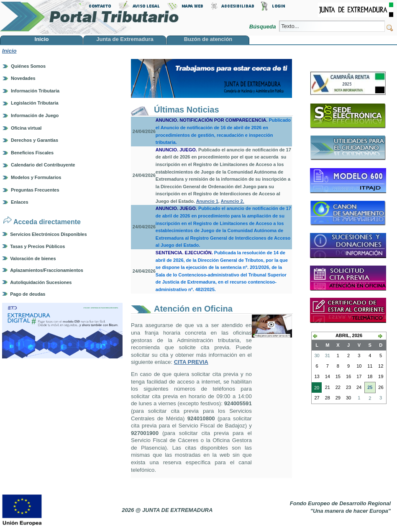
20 (315, 389)
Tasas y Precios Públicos (37, 246)
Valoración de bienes (33, 258)
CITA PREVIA (191, 362)
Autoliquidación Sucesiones (41, 282)
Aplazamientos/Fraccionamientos (47, 270)
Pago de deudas (28, 294)
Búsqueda (263, 27)
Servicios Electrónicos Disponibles (48, 234)
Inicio (9, 51)
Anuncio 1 (207, 201)
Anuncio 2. (233, 201)
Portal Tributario (90, 17)
